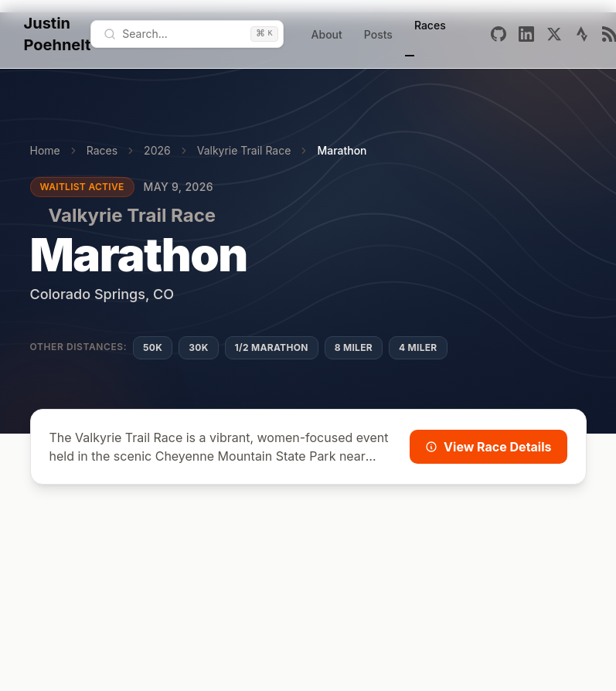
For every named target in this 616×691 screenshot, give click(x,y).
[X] (554, 34)
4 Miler (418, 347)
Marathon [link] (342, 150)
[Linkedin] (526, 34)
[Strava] (582, 34)
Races (430, 25)
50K (153, 347)
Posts (378, 34)
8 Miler (354, 347)
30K (198, 347)
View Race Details (488, 447)
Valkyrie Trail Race (244, 150)
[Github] (499, 34)
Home (45, 150)
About (327, 34)
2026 (157, 150)
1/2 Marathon (272, 347)
